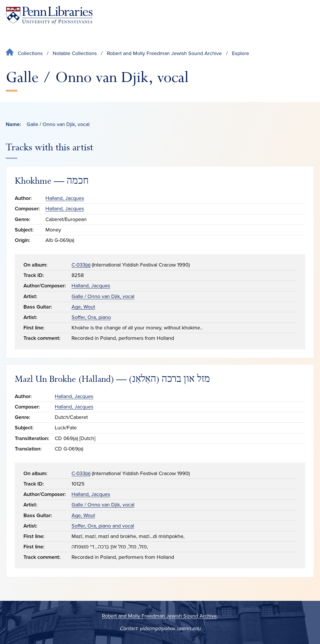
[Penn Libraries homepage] (49, 15)
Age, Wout (83, 307)
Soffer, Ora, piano (91, 317)
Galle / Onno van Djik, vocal (103, 296)
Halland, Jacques (65, 198)
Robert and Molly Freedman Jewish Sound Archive (164, 53)
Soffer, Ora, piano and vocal (103, 526)
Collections (30, 53)
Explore (241, 53)
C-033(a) (81, 265)
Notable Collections (75, 53)
